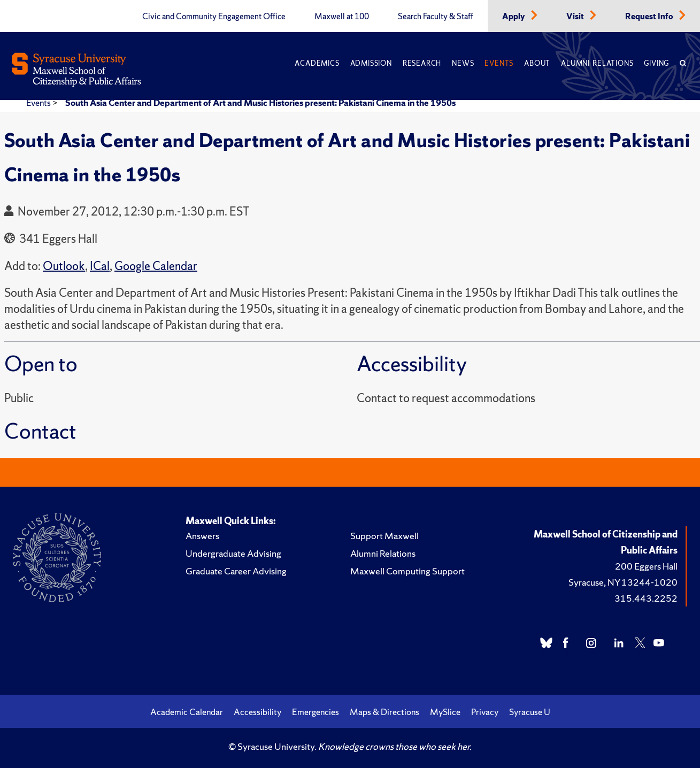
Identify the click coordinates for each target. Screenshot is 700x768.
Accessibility (257, 712)
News (463, 63)
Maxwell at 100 (342, 17)
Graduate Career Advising (236, 571)
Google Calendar (156, 266)
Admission (371, 63)
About (537, 63)
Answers (202, 536)
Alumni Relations (597, 63)
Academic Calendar (187, 712)
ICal (100, 266)
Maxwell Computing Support (407, 571)
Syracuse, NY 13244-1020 (623, 582)
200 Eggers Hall (646, 566)
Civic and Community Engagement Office (214, 17)
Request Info (650, 17)
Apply (514, 17)
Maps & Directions (384, 712)
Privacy (485, 712)
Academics (317, 63)
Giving (656, 63)
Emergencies (316, 712)
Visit (576, 17)
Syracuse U (530, 712)
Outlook (64, 266)
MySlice (445, 712)
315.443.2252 (646, 598)
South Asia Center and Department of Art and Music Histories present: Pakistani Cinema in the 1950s (260, 103)
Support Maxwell (384, 536)
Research (422, 63)
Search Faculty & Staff (436, 17)
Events (499, 63)
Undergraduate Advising (233, 553)
